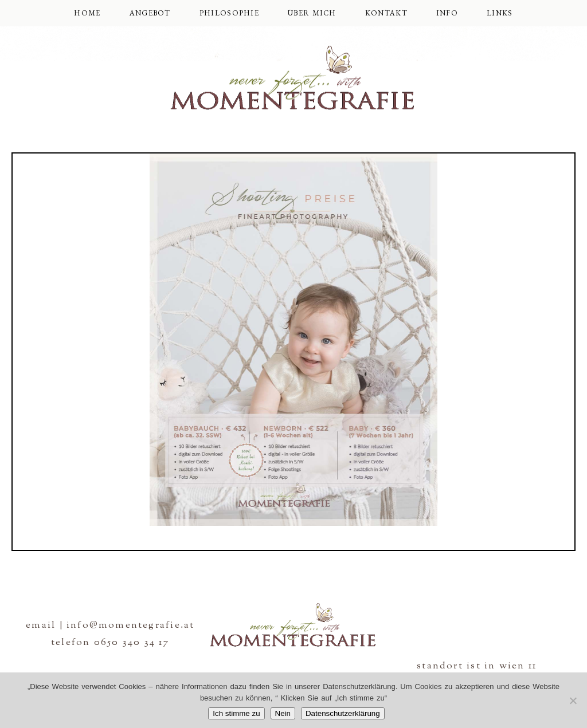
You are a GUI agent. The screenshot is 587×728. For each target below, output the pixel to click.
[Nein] (573, 701)
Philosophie (229, 13)
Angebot (150, 13)
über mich (312, 13)
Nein (283, 713)
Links (500, 13)
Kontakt (386, 13)
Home (87, 13)
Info (447, 13)
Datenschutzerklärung (343, 713)
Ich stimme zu (236, 713)
